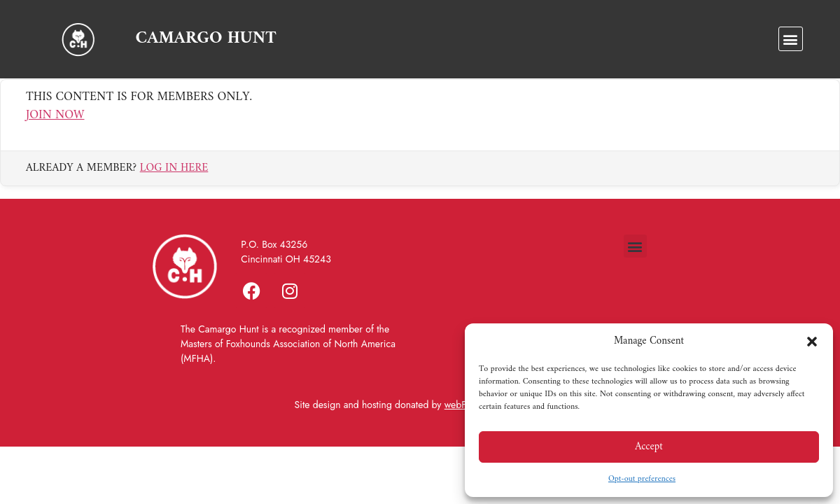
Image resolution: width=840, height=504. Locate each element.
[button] (812, 342)
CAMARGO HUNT (205, 38)
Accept (649, 447)
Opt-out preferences (642, 479)
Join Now (55, 127)
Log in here (174, 179)
